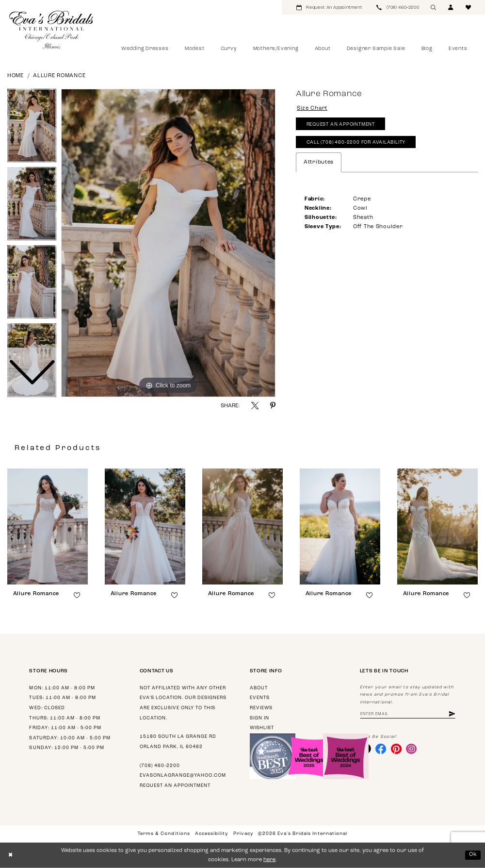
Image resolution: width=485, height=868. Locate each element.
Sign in (259, 718)
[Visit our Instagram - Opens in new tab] (411, 749)
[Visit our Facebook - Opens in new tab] (381, 749)
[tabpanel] (168, 243)
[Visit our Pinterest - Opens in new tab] (396, 749)
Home (16, 76)
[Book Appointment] (329, 7)
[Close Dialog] (10, 855)
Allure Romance (59, 76)
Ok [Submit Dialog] (473, 855)
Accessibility (211, 834)
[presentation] (48, 526)
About (259, 688)
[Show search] (434, 7)
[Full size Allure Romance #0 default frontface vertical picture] (168, 243)
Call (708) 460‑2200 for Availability (356, 142)
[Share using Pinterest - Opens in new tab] (273, 406)
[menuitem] (329, 7)
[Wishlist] (469, 7)
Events (260, 698)
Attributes (319, 162)
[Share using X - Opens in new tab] (255, 406)
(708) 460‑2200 (160, 766)
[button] (451, 7)
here (269, 860)
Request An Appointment (341, 125)
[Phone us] (398, 7)
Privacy (243, 834)
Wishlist (262, 728)
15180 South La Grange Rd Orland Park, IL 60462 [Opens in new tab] (178, 742)
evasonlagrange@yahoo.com (183, 776)
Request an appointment (175, 786)
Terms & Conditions (164, 834)
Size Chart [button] (312, 108)
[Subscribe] (452, 714)
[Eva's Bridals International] (52, 30)
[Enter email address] (408, 714)
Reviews (261, 708)
